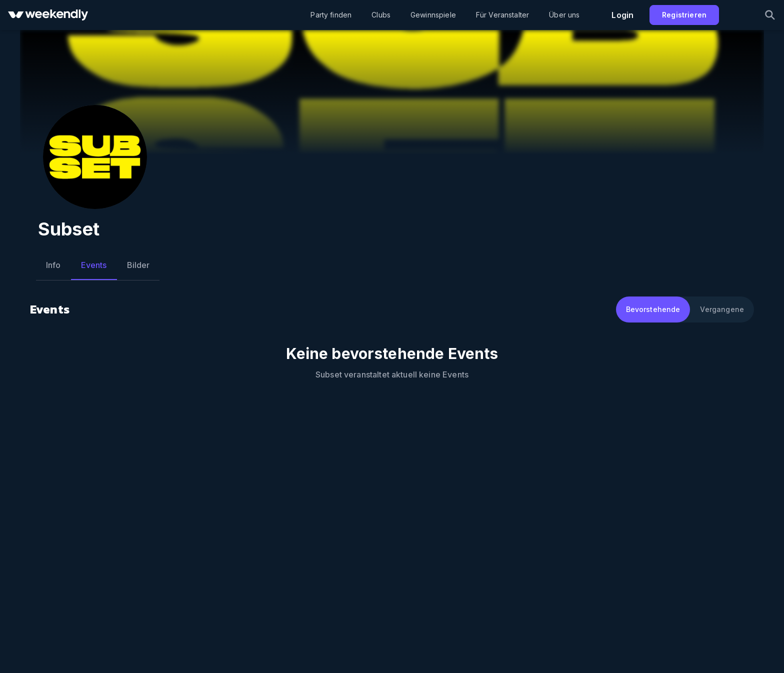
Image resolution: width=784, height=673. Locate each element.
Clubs (381, 15)
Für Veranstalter (502, 15)
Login (622, 15)
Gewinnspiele (433, 15)
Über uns (564, 15)
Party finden (331, 15)
